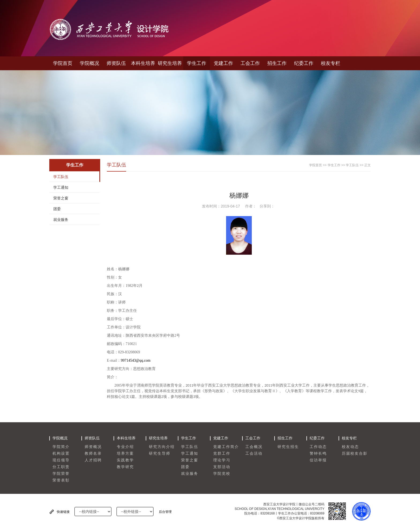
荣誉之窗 (61, 198)
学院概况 (89, 63)
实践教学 (125, 460)
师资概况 (93, 447)
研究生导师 (160, 453)
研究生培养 (170, 63)
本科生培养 (143, 63)
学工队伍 (61, 177)
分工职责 (61, 467)
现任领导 (61, 460)
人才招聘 (93, 460)
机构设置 (61, 453)
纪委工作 (304, 63)
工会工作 (250, 63)
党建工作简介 (226, 447)
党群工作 (222, 453)
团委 (57, 209)
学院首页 (63, 63)
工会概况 (254, 447)
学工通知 (61, 187)
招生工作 (277, 63)
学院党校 (222, 474)
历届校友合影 (355, 453)
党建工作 (223, 63)
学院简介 (61, 447)
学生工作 (197, 63)
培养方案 (125, 453)
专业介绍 (125, 447)
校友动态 (350, 447)
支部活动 (222, 467)
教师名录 (93, 453)
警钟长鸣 (318, 453)
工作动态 (318, 447)
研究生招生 (288, 447)
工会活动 (254, 453)
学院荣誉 (61, 474)
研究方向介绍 (162, 447)
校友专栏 (331, 63)
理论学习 (222, 460)
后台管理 (165, 512)
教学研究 (125, 467)
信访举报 (318, 460)
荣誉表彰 (61, 480)
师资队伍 (116, 63)
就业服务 (61, 220)
